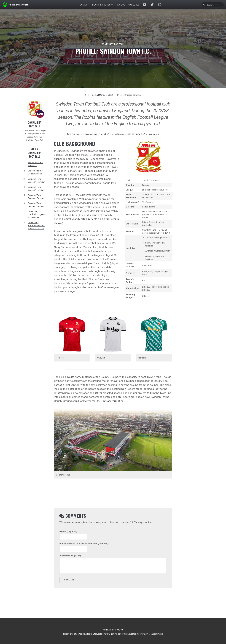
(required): (69, 531)
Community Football (35, 124)
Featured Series (101, 5)
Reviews (121, 5)
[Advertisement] (191, 148)
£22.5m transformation (110, 401)
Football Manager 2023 (102, 95)
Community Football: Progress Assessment (37, 214)
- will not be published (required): (84, 543)
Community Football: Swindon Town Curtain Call (36, 225)
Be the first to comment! (149, 134)
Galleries (134, 5)
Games (83, 5)
